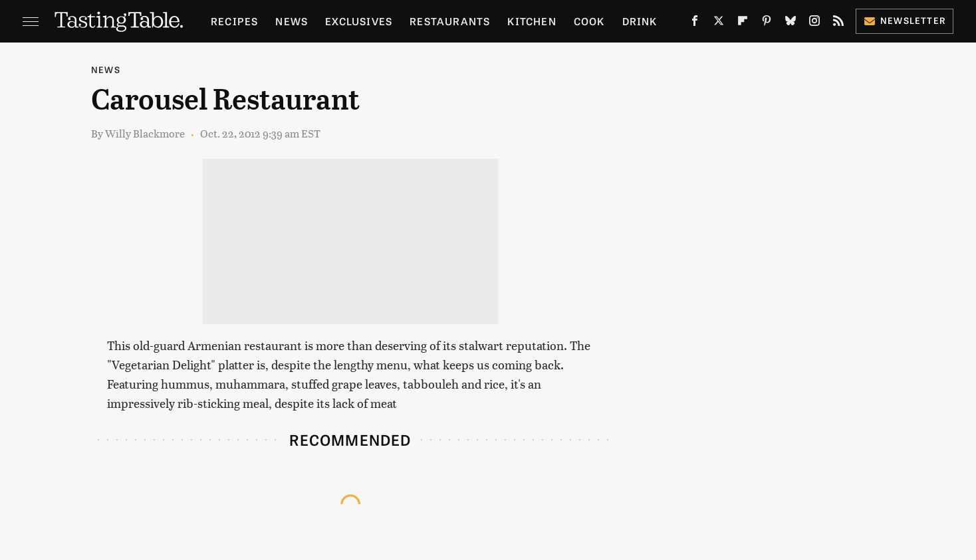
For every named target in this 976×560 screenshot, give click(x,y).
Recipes (234, 21)
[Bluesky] (791, 23)
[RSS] (838, 23)
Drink (640, 21)
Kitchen (532, 21)
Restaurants (450, 21)
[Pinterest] (767, 23)
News (292, 21)
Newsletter (905, 20)
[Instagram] (814, 23)
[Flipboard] (743, 23)
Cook (589, 21)
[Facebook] (695, 23)
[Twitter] (719, 23)
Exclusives (359, 21)
